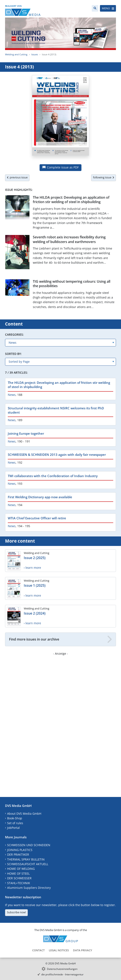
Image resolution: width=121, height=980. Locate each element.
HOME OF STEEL (18, 873)
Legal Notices (59, 950)
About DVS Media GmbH (24, 814)
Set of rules (15, 823)
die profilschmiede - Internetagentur (62, 974)
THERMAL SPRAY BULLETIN (26, 859)
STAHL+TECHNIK (19, 883)
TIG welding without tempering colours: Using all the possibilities (72, 284)
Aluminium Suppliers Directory (29, 888)
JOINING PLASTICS (20, 850)
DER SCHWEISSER (19, 878)
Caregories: (14, 335)
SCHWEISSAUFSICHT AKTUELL (28, 864)
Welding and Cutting (16, 54)
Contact (38, 950)
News (12, 395)
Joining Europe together (26, 433)
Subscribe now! (16, 912)
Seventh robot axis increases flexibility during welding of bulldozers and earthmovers (69, 239)
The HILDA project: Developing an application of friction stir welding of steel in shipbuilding (71, 200)
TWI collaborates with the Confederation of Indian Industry (53, 476)
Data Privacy (83, 950)
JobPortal (13, 828)
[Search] (95, 8)
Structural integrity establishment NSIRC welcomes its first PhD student (56, 410)
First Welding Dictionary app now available (40, 497)
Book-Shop (15, 818)
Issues (35, 54)
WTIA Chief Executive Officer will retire (37, 518)
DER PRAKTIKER (18, 854)
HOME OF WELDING (21, 869)
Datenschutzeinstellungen (62, 969)
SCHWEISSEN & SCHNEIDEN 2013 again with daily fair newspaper (57, 455)
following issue (104, 177)
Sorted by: (13, 354)
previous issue (17, 177)
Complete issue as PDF (60, 167)
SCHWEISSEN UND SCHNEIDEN (29, 845)
